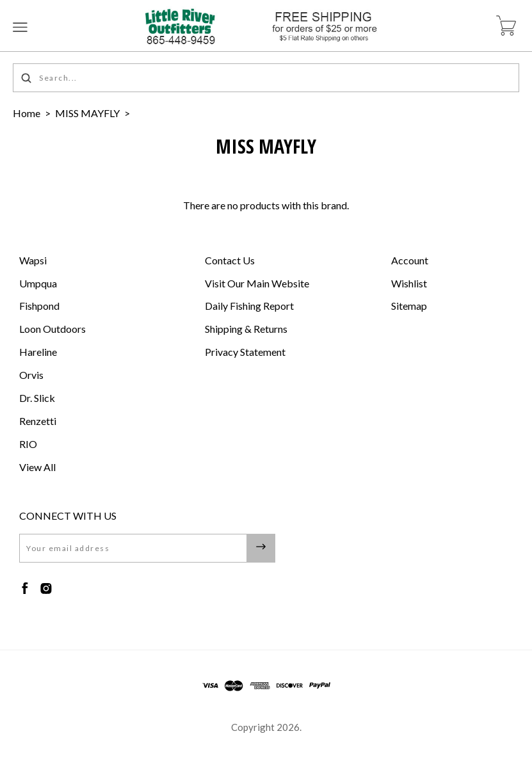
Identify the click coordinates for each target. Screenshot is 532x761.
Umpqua (38, 283)
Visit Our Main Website (257, 283)
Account (410, 260)
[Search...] (266, 78)
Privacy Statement (245, 352)
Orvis (31, 375)
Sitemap (409, 306)
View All (37, 467)
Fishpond (39, 306)
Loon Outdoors (52, 329)
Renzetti (38, 421)
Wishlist (409, 283)
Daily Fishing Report (249, 306)
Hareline (38, 352)
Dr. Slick (37, 398)
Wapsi (33, 260)
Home (27, 113)
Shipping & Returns (246, 329)
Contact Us (230, 260)
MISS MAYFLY (87, 113)
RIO (28, 444)
